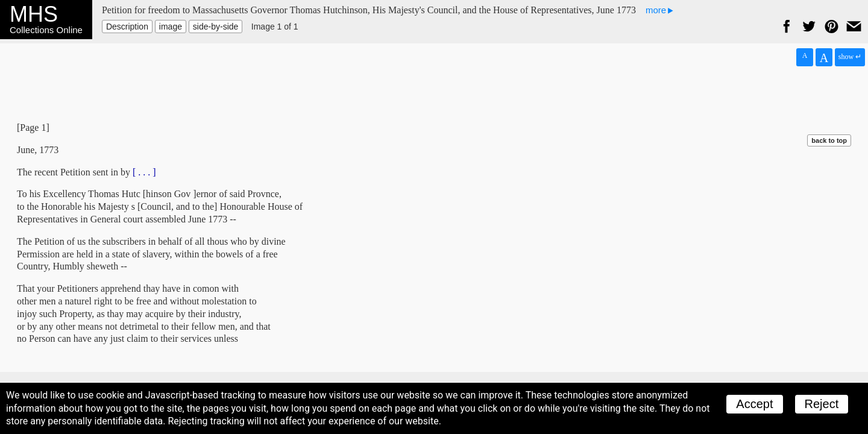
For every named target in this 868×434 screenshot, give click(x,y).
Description (127, 27)
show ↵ (850, 57)
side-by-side (215, 27)
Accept (754, 404)
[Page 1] (33, 127)
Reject (822, 404)
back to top (829, 140)
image (171, 27)
